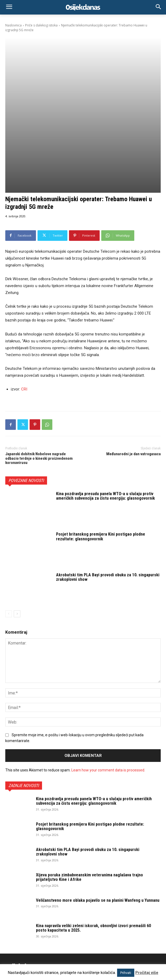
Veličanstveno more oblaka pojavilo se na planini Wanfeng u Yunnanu (98, 832)
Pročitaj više (147, 973)
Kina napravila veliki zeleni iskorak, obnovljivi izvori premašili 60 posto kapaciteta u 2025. (93, 860)
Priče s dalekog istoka (41, 25)
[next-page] (17, 546)
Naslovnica (13, 25)
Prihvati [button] (126, 973)
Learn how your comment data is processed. (108, 702)
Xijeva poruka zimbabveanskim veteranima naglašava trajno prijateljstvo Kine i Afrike (89, 809)
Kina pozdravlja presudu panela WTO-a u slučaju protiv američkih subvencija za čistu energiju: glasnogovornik (105, 428)
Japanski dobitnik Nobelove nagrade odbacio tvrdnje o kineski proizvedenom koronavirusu (39, 390)
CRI (24, 321)
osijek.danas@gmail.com (62, 931)
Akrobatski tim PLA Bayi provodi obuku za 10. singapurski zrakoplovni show (108, 509)
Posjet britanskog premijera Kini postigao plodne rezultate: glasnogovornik (101, 469)
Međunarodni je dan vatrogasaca (133, 386)
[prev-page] (9, 546)
